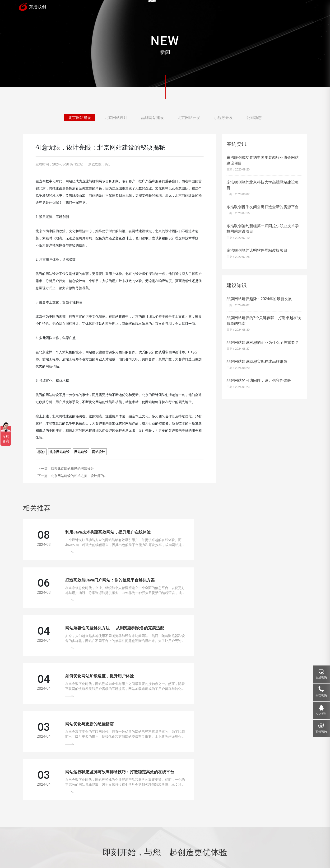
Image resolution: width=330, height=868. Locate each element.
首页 (151, 8)
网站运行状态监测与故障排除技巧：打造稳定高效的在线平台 (258, 630)
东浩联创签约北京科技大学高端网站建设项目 (263, 185)
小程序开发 (223, 118)
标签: (41, 452)
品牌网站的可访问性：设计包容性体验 (259, 380)
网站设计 (99, 452)
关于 (267, 8)
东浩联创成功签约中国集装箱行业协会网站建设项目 (263, 160)
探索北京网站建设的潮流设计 (72, 469)
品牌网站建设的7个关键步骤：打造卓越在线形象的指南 (264, 321)
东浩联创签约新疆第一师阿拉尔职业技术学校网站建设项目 (263, 229)
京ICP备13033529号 (133, 852)
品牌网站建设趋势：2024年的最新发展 (259, 299)
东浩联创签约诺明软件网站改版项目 (257, 250)
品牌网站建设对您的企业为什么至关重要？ (263, 342)
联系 (296, 8)
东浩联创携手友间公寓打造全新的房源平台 (263, 207)
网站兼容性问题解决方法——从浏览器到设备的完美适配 (107, 580)
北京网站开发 (189, 118)
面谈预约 (321, 732)
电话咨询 (321, 696)
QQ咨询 (321, 714)
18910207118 (267, 814)
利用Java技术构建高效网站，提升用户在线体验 (100, 531)
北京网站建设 (80, 118)
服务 (209, 8)
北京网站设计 (116, 118)
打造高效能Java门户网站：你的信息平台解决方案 (249, 531)
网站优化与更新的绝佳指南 (82, 630)
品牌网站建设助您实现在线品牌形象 (257, 361)
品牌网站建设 (153, 118)
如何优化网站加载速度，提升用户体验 (238, 580)
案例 (180, 8)
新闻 (238, 8)
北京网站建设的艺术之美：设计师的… (78, 476)
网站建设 (81, 452)
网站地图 (154, 852)
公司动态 (254, 118)
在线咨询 (321, 678)
